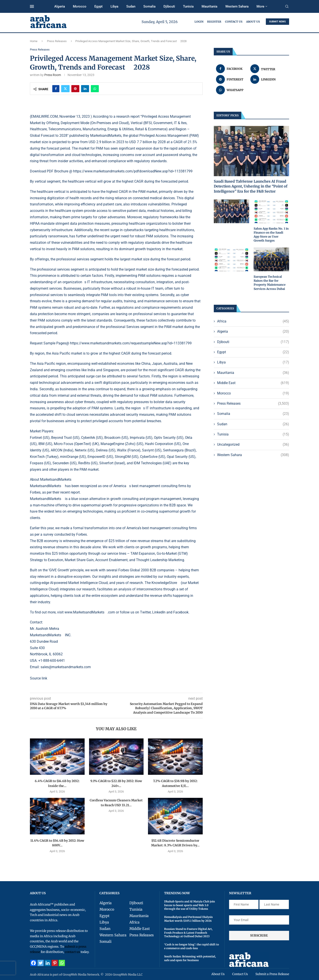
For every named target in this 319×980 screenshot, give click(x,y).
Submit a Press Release (272, 974)
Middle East (253, 383)
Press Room (53, 75)
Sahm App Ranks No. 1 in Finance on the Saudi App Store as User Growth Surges (271, 235)
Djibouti (169, 6)
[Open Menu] (32, 6)
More (260, 6)
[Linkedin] (48, 963)
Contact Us (234, 22)
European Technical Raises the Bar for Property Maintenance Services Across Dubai (270, 283)
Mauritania (209, 6)
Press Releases (57, 41)
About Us (253, 22)
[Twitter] (41, 963)
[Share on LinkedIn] (85, 89)
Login (199, 22)
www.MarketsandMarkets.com (90, 612)
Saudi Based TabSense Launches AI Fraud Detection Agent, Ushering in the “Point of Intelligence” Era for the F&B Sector (251, 186)
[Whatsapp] (62, 963)
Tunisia (188, 6)
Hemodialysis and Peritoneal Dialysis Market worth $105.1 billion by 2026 (188, 919)
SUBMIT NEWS (277, 22)
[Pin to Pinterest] (75, 89)
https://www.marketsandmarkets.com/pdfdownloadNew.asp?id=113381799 (133, 171)
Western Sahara (237, 6)
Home (34, 41)
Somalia (149, 6)
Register (214, 22)
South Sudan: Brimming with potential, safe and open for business (190, 958)
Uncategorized (253, 445)
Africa (253, 321)
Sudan (131, 6)
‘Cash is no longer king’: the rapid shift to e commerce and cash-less (192, 946)
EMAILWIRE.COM (44, 116)
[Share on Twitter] (65, 89)
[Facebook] (33, 963)
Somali (105, 941)
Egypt (98, 6)
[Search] (287, 7)
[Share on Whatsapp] (95, 89)
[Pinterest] (55, 963)
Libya (114, 6)
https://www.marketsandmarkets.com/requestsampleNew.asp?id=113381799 (131, 343)
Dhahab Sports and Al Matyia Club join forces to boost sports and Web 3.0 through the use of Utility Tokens (190, 905)
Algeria (60, 6)
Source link (39, 678)
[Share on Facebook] (56, 89)
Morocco (80, 6)
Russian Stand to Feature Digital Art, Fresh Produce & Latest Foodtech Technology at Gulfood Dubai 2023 (188, 933)
